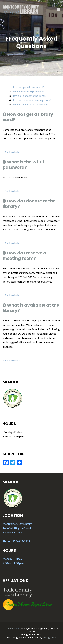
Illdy (16, 628)
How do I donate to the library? (30, 96)
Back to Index (12, 152)
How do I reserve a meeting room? (31, 100)
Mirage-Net (50, 637)
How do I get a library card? (28, 87)
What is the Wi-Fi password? (28, 91)
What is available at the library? (30, 104)
